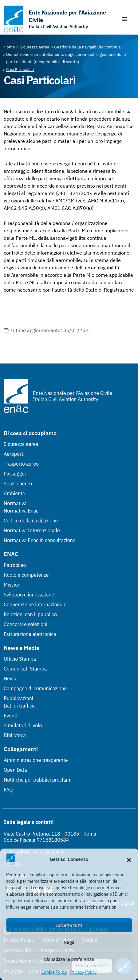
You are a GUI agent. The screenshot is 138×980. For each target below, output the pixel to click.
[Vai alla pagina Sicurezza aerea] (35, 47)
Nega (69, 942)
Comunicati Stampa (25, 669)
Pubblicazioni (18, 698)
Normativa (15, 503)
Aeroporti (14, 454)
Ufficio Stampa (20, 659)
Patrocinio (15, 565)
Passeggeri (16, 474)
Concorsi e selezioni (26, 624)
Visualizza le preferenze (69, 959)
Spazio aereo (18, 484)
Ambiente (14, 493)
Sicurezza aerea (21, 444)
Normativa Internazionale (32, 530)
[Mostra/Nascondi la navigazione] (124, 19)
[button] (129, 859)
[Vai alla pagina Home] (9, 47)
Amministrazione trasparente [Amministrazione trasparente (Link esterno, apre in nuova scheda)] (36, 760)
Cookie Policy (54, 972)
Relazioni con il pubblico (30, 614)
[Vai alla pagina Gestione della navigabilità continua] (87, 47)
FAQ (8, 790)
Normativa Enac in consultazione (40, 540)
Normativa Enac (21, 511)
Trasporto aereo (21, 464)
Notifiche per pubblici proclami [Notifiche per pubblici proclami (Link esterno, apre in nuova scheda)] (37, 780)
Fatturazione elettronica (30, 634)
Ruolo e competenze (26, 575)
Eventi (11, 716)
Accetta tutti (69, 925)
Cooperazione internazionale (35, 604)
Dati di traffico (19, 706)
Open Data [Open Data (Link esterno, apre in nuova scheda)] (15, 770)
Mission (12, 585)
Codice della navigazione (31, 521)
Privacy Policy (83, 972)
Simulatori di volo (23, 725)
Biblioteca (15, 735)
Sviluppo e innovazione (29, 595)
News (10, 679)
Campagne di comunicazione (35, 688)
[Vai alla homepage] (59, 19)
